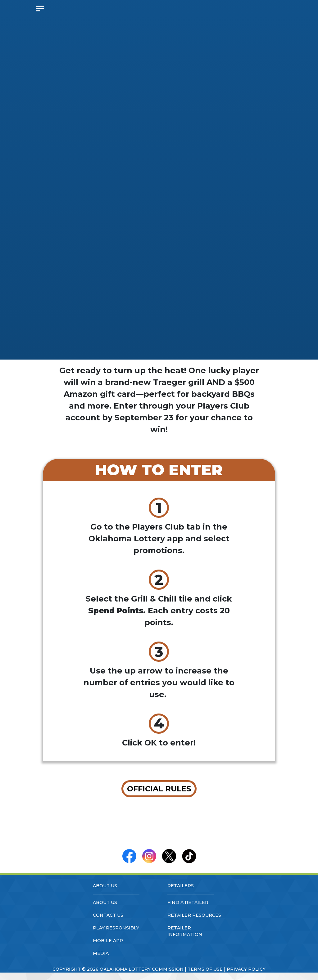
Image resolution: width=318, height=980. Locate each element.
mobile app (108, 941)
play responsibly (116, 928)
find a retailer (188, 902)
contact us (108, 915)
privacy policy (246, 969)
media (101, 953)
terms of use (205, 969)
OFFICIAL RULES (159, 789)
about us (105, 902)
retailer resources (194, 915)
